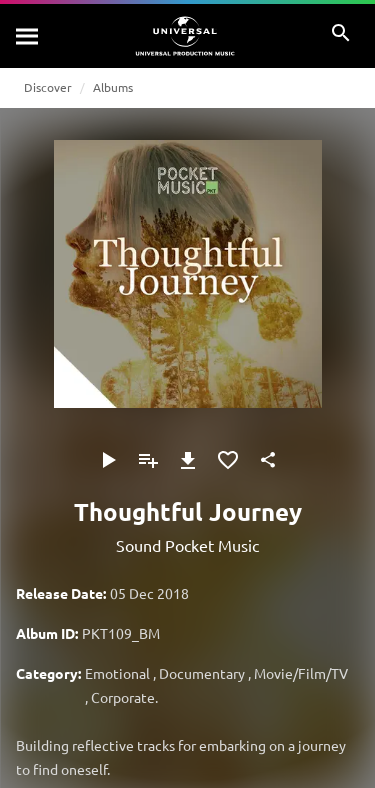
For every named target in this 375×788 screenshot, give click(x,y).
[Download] (188, 460)
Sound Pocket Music (187, 545)
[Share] (268, 460)
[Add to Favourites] (228, 460)
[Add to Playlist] (148, 460)
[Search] (28, 36)
